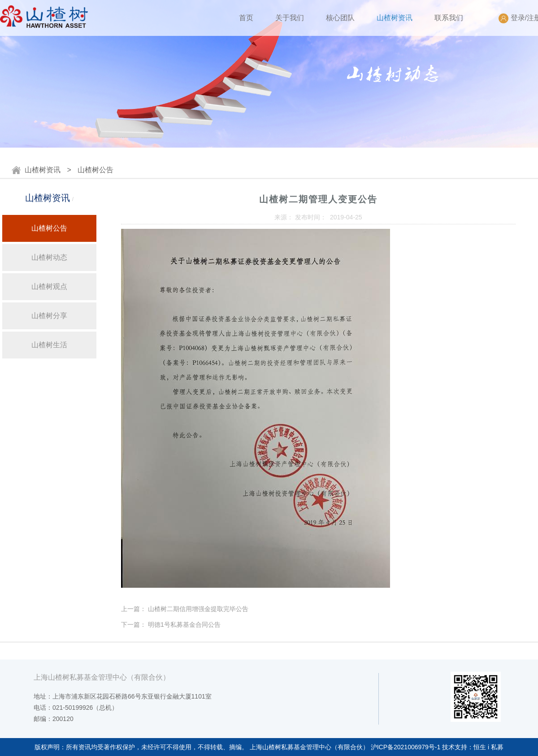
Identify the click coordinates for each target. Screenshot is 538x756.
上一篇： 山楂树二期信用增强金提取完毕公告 (185, 609)
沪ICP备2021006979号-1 (406, 747)
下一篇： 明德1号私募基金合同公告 (171, 625)
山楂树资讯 (395, 18)
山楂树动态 (49, 257)
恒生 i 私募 (488, 747)
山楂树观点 (49, 286)
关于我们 (290, 18)
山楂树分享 (49, 316)
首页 (246, 18)
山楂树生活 (49, 345)
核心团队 (340, 18)
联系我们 (449, 18)
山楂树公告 (95, 170)
